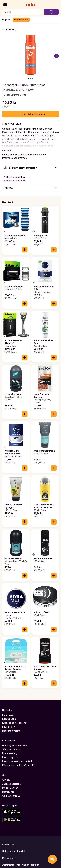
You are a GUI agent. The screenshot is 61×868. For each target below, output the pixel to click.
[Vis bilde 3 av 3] (33, 79)
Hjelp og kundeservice (15, 745)
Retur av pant (10, 757)
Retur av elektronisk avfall (17, 761)
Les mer (7, 151)
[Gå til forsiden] (30, 5)
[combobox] (24, 12)
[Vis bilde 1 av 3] (28, 79)
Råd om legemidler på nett (18, 765)
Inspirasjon (8, 715)
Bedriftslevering (11, 731)
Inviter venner (10, 788)
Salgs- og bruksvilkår (14, 851)
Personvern (9, 858)
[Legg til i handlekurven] (25, 250)
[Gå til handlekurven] (51, 12)
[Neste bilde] (57, 56)
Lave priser (9, 727)
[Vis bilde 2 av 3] (30, 79)
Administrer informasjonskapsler (21, 865)
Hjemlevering (10, 753)
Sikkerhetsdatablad (15, 180)
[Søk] (5, 12)
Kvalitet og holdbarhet (15, 723)
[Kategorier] (5, 5)
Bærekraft (8, 792)
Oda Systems (11, 796)
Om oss (6, 780)
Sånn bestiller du (12, 749)
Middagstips (9, 719)
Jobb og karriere (11, 784)
